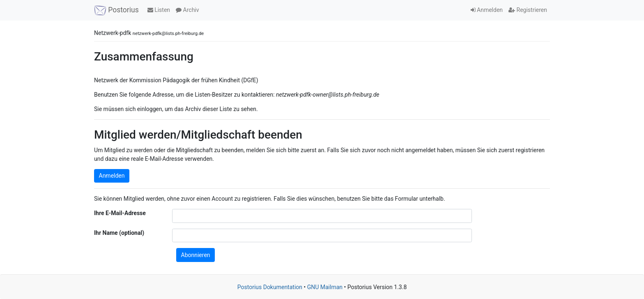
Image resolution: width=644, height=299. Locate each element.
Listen (159, 10)
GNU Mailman (325, 287)
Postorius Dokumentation (270, 287)
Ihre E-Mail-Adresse (120, 213)
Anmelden (487, 10)
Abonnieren (196, 255)
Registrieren (528, 10)
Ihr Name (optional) (119, 233)
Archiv (187, 10)
